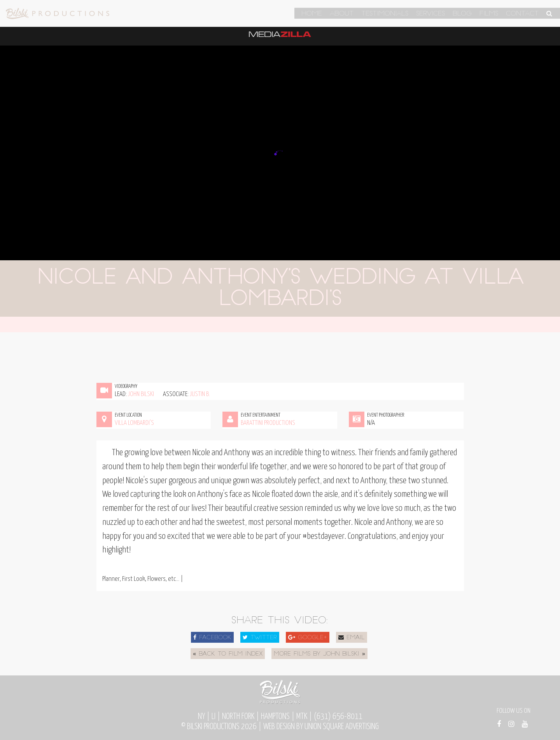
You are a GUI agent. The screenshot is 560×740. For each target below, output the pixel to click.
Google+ (308, 638)
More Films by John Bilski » (319, 654)
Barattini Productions (268, 423)
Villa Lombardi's (134, 423)
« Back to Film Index (228, 654)
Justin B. (200, 394)
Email (352, 638)
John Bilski (141, 394)
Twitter (260, 638)
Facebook (212, 638)
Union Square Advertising (342, 727)
